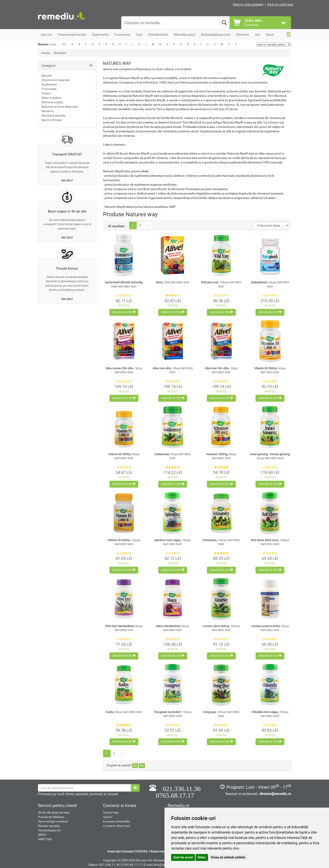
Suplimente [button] (100, 35)
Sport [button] (270, 35)
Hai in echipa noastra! (53, 821)
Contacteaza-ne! (49, 830)
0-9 (64, 44)
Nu (142, 766)
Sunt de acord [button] (183, 857)
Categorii (49, 66)
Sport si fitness (52, 120)
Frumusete (49, 89)
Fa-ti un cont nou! (280, 4)
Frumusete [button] (122, 35)
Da (135, 766)
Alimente (48, 111)
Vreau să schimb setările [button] (228, 857)
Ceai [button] (139, 35)
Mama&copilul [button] (184, 35)
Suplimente (49, 84)
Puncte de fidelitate (51, 817)
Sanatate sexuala (54, 115)
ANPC (42, 835)
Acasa (46, 53)
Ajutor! (108, 817)
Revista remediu (49, 826)
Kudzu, (124, 712)
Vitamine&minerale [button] (72, 35)
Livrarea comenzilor (117, 821)
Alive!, (173, 282)
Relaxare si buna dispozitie (60, 107)
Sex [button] (258, 35)
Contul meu (111, 812)
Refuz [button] (202, 857)
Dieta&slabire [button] (158, 35)
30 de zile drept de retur (54, 812)
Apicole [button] (47, 35)
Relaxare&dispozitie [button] (215, 35)
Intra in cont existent (248, 4)
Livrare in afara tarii (116, 826)
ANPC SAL (45, 839)
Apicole (47, 75)
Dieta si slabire (51, 98)
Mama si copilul (52, 102)
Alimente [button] (242, 35)
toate (53, 44)
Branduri (60, 53)
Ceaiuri (46, 93)
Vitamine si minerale (55, 80)
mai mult (67, 181)
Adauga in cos (124, 312)
